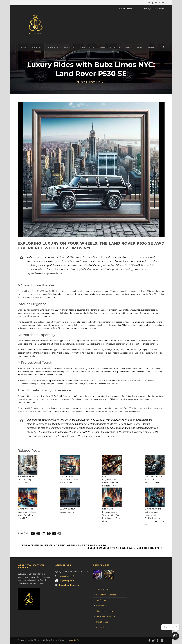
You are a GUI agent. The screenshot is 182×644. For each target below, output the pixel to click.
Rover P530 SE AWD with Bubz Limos (57, 396)
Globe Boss (76, 640)
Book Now (53, 47)
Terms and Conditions (106, 616)
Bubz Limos (89, 381)
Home (23, 47)
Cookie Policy (102, 627)
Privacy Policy (102, 606)
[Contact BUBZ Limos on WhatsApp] (158, 640)
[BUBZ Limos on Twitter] (160, 3)
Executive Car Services (106, 595)
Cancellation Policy (105, 611)
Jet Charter (101, 600)
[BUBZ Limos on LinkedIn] (156, 3)
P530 (151, 294)
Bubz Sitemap (102, 622)
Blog (129, 47)
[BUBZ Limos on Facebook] (153, 3)
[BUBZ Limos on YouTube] (163, 3)
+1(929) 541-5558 (125, 8)
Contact (152, 47)
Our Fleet (69, 47)
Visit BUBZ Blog (103, 589)
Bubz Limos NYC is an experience (130, 420)
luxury (144, 291)
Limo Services (87, 47)
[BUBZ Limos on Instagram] (163, 640)
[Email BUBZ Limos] (150, 3)
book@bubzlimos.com (154, 8)
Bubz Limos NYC (68, 353)
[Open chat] (175, 636)
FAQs (140, 47)
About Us (37, 47)
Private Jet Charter (110, 47)
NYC (40, 368)
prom (80, 408)
